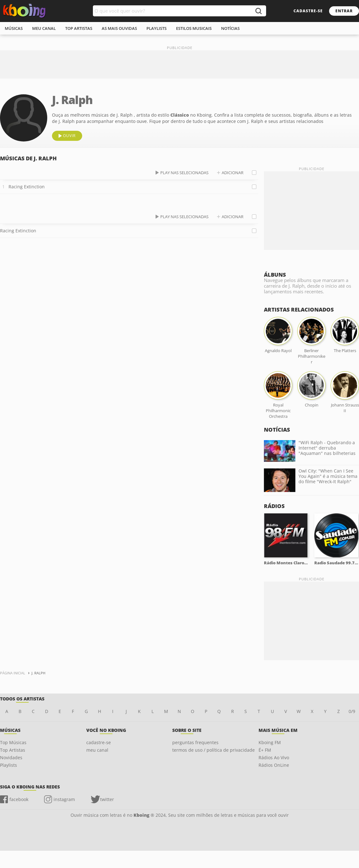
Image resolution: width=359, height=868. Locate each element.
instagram (64, 799)
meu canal (44, 28)
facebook (19, 799)
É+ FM (265, 750)
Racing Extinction (27, 187)
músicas (14, 28)
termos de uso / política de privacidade (214, 750)
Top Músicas (13, 742)
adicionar (233, 173)
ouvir (69, 136)
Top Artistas (13, 750)
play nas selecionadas (184, 173)
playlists (157, 28)
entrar (344, 11)
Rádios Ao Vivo (274, 757)
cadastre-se (308, 11)
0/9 (352, 711)
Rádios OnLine (274, 765)
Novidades (11, 757)
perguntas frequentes (195, 742)
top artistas (79, 28)
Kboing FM (270, 742)
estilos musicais (194, 28)
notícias (230, 28)
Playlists (9, 765)
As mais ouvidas (119, 28)
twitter (107, 799)
